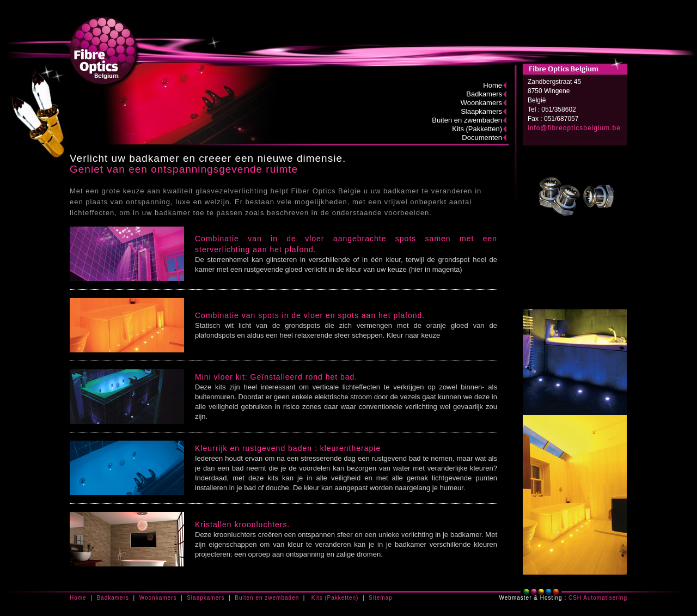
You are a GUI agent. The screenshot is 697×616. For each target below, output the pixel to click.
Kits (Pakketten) (477, 129)
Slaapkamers (481, 111)
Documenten (482, 138)
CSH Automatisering (598, 598)
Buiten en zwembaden (467, 120)
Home (493, 85)
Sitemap (381, 598)
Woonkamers (481, 103)
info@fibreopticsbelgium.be (574, 128)
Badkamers (484, 94)
